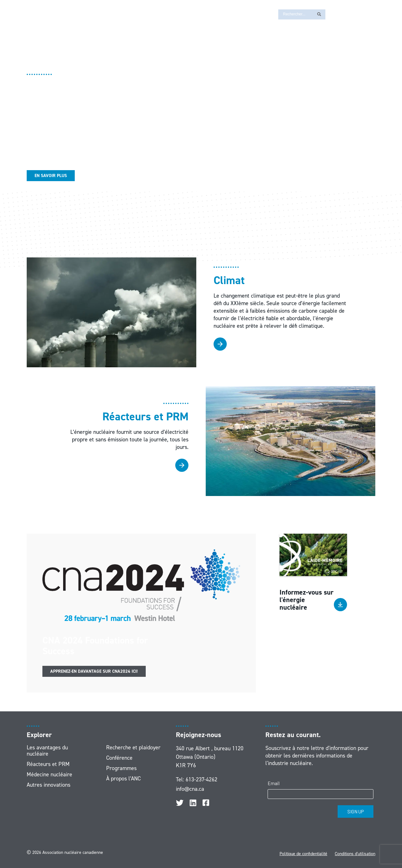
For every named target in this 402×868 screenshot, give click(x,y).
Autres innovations (49, 785)
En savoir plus (51, 176)
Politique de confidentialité (303, 854)
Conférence (119, 758)
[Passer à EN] (333, 14)
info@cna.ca (190, 789)
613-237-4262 (201, 779)
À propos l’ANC (123, 779)
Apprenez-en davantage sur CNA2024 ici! (94, 671)
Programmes (121, 768)
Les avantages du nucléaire (47, 751)
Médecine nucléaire (49, 774)
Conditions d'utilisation (355, 854)
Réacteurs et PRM (48, 764)
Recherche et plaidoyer (133, 747)
